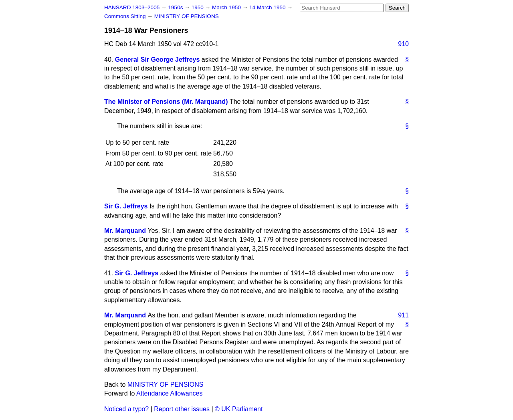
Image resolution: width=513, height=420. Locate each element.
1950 (198, 7)
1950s (176, 7)
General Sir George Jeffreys (158, 60)
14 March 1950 (268, 7)
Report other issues (182, 409)
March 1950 (227, 7)
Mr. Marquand (125, 231)
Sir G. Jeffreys (126, 206)
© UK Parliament (239, 409)
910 (403, 44)
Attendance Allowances (169, 393)
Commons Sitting (126, 16)
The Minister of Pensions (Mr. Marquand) (166, 102)
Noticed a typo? (126, 409)
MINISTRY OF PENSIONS (187, 16)
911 (403, 315)
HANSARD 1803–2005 (132, 7)
